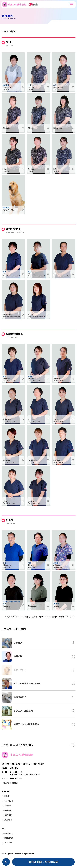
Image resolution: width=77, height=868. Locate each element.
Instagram (9, 838)
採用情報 (8, 815)
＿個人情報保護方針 (10, 783)
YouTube (8, 843)
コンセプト (9, 801)
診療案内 (8, 805)
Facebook (9, 833)
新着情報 (8, 820)
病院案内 (8, 810)
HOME (7, 796)
